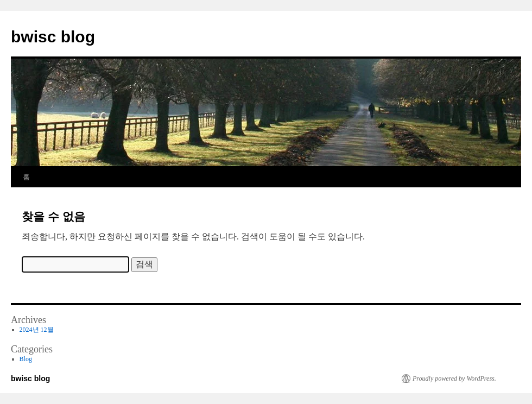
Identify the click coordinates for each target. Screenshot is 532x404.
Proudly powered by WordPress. (454, 378)
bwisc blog (53, 37)
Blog (26, 359)
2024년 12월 (37, 330)
